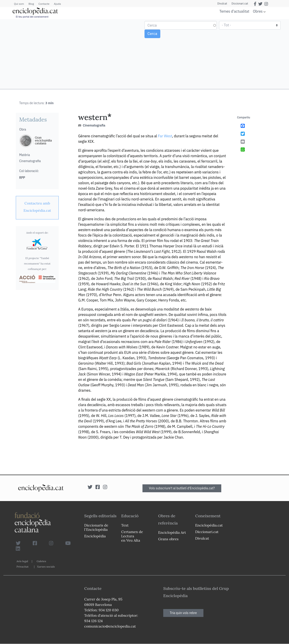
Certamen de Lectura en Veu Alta (132, 536)
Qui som (19, 4)
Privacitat (22, 567)
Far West (165, 136)
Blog (31, 4)
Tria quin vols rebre (183, 613)
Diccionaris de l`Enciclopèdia (96, 527)
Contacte (44, 4)
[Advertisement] (73, 54)
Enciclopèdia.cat (209, 525)
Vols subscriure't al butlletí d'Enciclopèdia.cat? (182, 488)
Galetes (41, 561)
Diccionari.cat (240, 4)
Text (125, 525)
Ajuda (57, 4)
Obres (258, 11)
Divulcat (222, 4)
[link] (37, 207)
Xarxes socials (46, 567)
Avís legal (22, 561)
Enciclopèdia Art (172, 532)
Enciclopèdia (95, 536)
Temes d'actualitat (234, 11)
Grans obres (168, 539)
